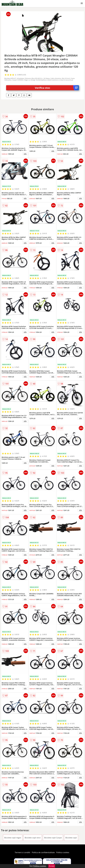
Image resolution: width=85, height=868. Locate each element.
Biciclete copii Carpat (53, 838)
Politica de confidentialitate (43, 852)
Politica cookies (63, 852)
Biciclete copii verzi (33, 838)
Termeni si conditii (22, 852)
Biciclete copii (71, 838)
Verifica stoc (57, 88)
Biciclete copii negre (13, 838)
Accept (52, 866)
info (25, 154)
